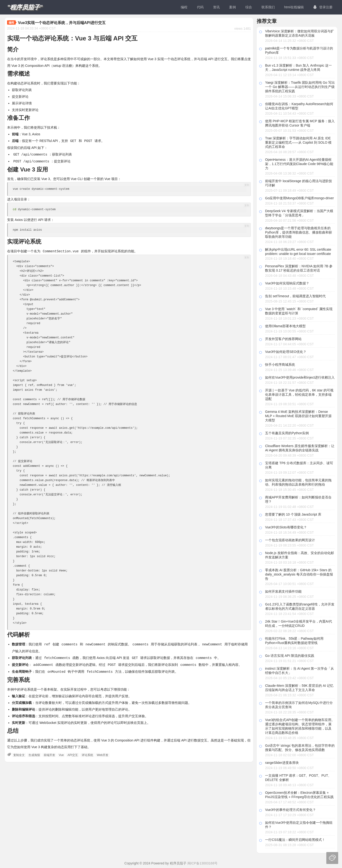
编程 (184, 7)
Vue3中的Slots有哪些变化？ (286, 527)
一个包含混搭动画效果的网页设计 (290, 540)
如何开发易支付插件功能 (283, 591)
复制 (247, 184)
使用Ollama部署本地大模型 (285, 326)
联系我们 (268, 7)
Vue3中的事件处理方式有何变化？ (290, 810)
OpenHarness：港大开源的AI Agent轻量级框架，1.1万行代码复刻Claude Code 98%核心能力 (299, 164)
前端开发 (49, 753)
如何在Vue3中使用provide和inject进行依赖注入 (300, 377)
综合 (249, 7)
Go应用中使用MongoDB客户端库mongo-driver (299, 198)
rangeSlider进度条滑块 (282, 763)
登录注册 (323, 7)
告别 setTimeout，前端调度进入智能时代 (295, 296)
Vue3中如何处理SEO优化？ (286, 352)
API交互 (73, 753)
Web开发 (102, 753)
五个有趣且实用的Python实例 (287, 433)
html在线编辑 (294, 7)
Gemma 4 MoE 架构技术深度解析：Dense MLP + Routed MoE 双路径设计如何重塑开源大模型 (298, 416)
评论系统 (87, 753)
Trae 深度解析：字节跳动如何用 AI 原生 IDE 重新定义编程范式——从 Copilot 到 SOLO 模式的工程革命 (298, 142)
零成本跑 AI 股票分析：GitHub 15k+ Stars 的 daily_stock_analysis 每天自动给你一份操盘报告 (299, 574)
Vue (61, 753)
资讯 (216, 7)
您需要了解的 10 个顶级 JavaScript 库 (293, 514)
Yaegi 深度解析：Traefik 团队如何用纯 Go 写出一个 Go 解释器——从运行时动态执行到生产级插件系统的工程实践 (300, 87)
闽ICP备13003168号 (203, 863)
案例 (233, 7)
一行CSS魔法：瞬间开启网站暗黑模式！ (295, 840)
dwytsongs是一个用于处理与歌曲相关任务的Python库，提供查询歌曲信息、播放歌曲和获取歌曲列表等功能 (299, 232)
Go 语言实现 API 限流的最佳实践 (290, 656)
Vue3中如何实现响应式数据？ (287, 283)
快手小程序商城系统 (280, 365)
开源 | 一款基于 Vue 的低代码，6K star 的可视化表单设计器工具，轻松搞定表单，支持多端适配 (299, 395)
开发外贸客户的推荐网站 (283, 339)
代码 (200, 7)
